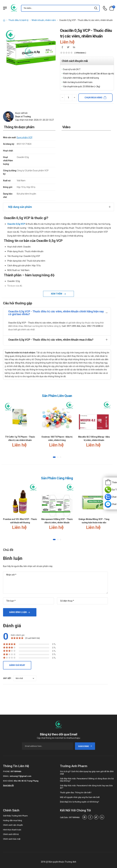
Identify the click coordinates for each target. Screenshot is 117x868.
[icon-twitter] (68, 47)
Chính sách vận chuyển (13, 825)
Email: (6, 776)
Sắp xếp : (8, 678)
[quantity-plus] (74, 98)
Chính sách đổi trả (11, 834)
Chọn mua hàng (93, 98)
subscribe (85, 746)
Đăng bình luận (18, 612)
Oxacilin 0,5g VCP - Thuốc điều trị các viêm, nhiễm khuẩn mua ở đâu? (51, 340)
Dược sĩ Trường (23, 117)
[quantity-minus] (62, 98)
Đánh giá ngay (17, 665)
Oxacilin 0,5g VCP (16, 224)
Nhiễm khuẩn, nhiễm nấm (44, 20)
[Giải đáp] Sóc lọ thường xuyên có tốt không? (80, 802)
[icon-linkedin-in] (74, 47)
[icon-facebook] (62, 47)
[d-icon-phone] (105, 8)
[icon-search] (96, 8)
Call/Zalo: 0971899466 (70, 817)
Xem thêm (57, 294)
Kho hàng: (8, 781)
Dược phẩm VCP (25, 137)
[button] (54, 457)
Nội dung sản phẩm (20, 207)
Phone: (7, 771)
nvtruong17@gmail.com (20, 776)
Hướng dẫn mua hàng (12, 820)
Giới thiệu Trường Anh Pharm (15, 816)
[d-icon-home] (4, 20)
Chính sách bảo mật (12, 839)
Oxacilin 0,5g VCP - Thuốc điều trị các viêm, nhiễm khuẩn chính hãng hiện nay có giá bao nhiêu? (56, 313)
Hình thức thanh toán (12, 830)
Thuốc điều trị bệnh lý (18, 20)
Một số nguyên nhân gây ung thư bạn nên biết (80, 797)
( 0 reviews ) (80, 53)
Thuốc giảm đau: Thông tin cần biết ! (76, 793)
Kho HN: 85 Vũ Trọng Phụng (26, 781)
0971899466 (16, 771)
